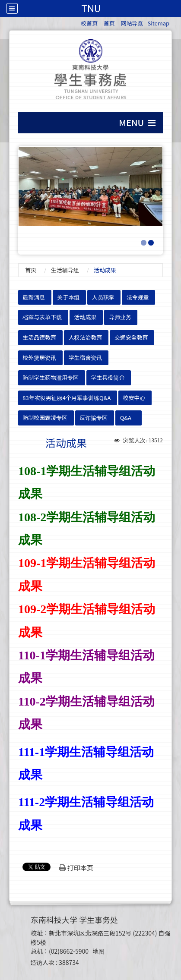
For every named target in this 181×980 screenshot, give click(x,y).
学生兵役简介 (108, 377)
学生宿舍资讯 (85, 358)
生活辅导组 (65, 270)
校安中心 (134, 398)
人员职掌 (103, 297)
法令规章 (138, 297)
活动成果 (85, 317)
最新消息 (34, 297)
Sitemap (158, 23)
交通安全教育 (131, 337)
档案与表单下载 (42, 317)
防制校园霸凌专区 (45, 418)
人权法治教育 (85, 337)
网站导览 (132, 23)
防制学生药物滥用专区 (51, 377)
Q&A (126, 418)
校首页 (89, 23)
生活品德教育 (39, 337)
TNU (91, 9)
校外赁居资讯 (39, 358)
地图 (98, 951)
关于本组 (68, 297)
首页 (109, 23)
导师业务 (120, 317)
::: (77, 22)
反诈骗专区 (94, 418)
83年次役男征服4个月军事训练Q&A (67, 398)
